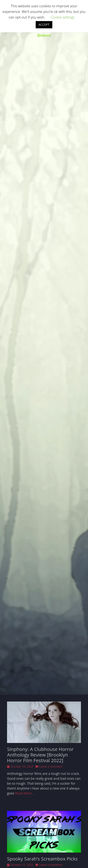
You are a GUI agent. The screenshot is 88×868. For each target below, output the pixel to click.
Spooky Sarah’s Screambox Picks (42, 859)
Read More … (25, 793)
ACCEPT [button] (44, 25)
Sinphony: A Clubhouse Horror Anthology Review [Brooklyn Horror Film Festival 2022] (40, 755)
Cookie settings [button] (63, 17)
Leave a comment (51, 766)
